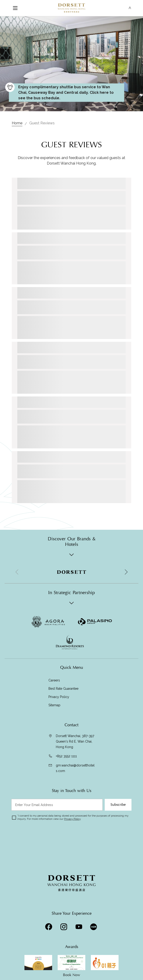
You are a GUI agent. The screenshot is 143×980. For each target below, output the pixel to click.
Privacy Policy (59, 697)
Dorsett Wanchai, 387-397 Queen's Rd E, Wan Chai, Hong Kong (75, 741)
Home (17, 123)
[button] (126, 572)
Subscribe (118, 805)
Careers (54, 680)
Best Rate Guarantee (63, 689)
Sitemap (54, 705)
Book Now (71, 975)
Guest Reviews (42, 123)
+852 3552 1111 (66, 756)
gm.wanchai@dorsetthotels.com (75, 768)
